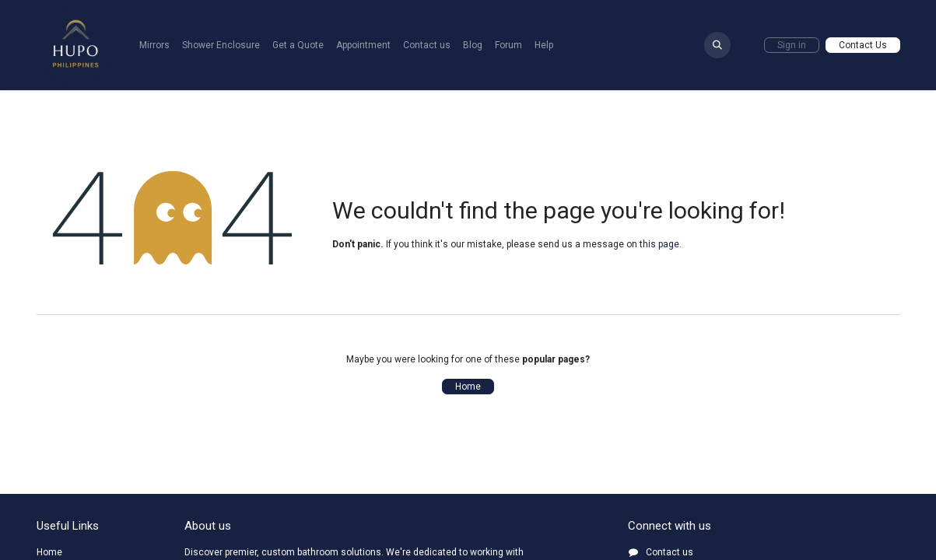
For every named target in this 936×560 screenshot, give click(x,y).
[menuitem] (154, 45)
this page (659, 244)
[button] (717, 45)
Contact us (670, 552)
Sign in (792, 45)
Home (468, 387)
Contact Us (863, 45)
